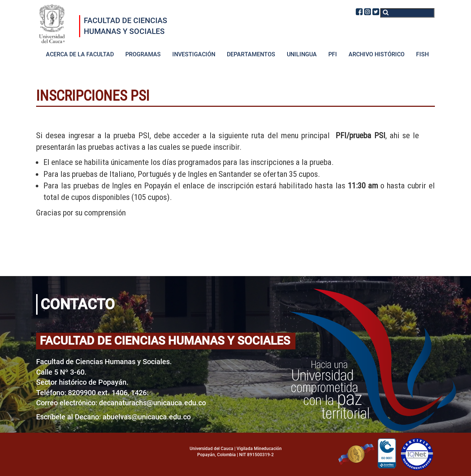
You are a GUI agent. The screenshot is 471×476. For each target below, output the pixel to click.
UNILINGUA (302, 54)
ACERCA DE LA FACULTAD (80, 54)
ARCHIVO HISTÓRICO (377, 54)
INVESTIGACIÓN (194, 54)
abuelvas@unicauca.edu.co (147, 417)
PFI (333, 54)
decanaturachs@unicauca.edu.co (152, 403)
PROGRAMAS (143, 54)
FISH (422, 54)
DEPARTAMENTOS (251, 54)
